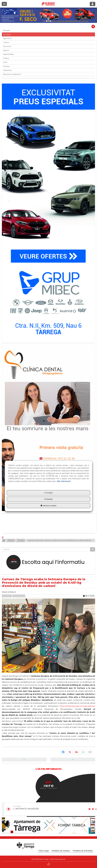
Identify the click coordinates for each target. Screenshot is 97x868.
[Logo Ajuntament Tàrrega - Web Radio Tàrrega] (25, 846)
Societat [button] (6, 66)
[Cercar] (93, 549)
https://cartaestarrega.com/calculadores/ (77, 706)
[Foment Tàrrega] (72, 825)
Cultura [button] (6, 42)
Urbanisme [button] (7, 70)
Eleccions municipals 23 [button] (12, 74)
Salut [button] (5, 62)
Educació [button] (7, 30)
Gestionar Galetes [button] (48, 506)
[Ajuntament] (25, 825)
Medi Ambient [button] (9, 54)
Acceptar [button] (48, 493)
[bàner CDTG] (48, 428)
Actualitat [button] (7, 34)
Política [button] (6, 58)
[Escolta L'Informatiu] (48, 562)
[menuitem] (44, 851)
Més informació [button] (64, 481)
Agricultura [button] (7, 38)
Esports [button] (6, 50)
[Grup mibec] (48, 212)
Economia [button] (7, 46)
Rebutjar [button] (49, 499)
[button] (93, 27)
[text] (46, 549)
